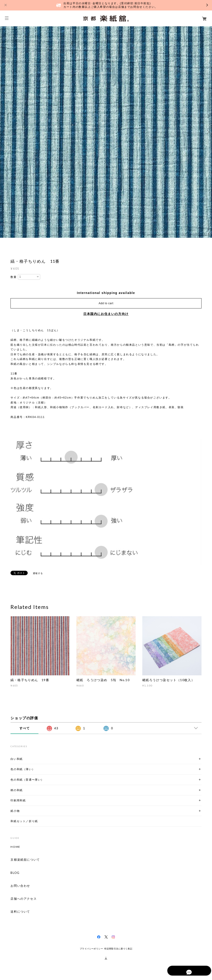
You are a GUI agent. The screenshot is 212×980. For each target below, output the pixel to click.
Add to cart (106, 303)
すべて (25, 728)
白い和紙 (17, 759)
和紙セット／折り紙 (24, 821)
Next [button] (208, 132)
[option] (106, 132)
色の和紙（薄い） (23, 769)
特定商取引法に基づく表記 (118, 949)
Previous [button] (4, 132)
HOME (15, 847)
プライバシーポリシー (91, 949)
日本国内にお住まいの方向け (106, 314)
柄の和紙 (17, 790)
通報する (38, 573)
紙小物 (15, 811)
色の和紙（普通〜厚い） (27, 780)
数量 (14, 277)
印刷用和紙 (18, 800)
